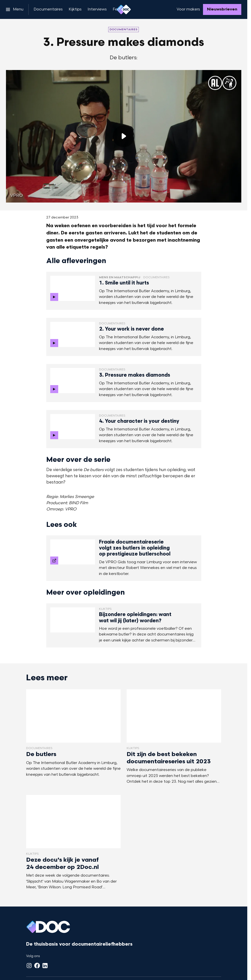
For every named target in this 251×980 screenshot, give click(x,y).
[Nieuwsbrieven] (222, 9)
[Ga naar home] (124, 9)
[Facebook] (37, 966)
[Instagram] (29, 966)
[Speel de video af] (124, 136)
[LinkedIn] (45, 966)
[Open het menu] (15, 9)
